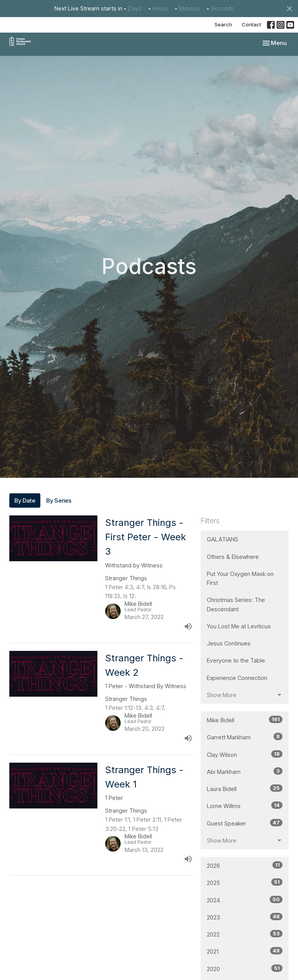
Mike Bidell (245, 720)
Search (223, 24)
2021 (245, 951)
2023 (245, 917)
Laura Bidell (245, 788)
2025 (245, 882)
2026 (245, 865)
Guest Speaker (245, 823)
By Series (59, 500)
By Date (25, 500)
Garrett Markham (245, 737)
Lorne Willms (245, 806)
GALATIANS (223, 539)
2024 (245, 900)
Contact (251, 24)
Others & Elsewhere (233, 557)
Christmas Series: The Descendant (236, 604)
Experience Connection (237, 678)
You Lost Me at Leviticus (239, 626)
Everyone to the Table (236, 660)
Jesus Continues (229, 643)
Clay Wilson (245, 754)
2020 (245, 969)
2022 (245, 934)
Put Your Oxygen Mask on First (240, 578)
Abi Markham (245, 771)
